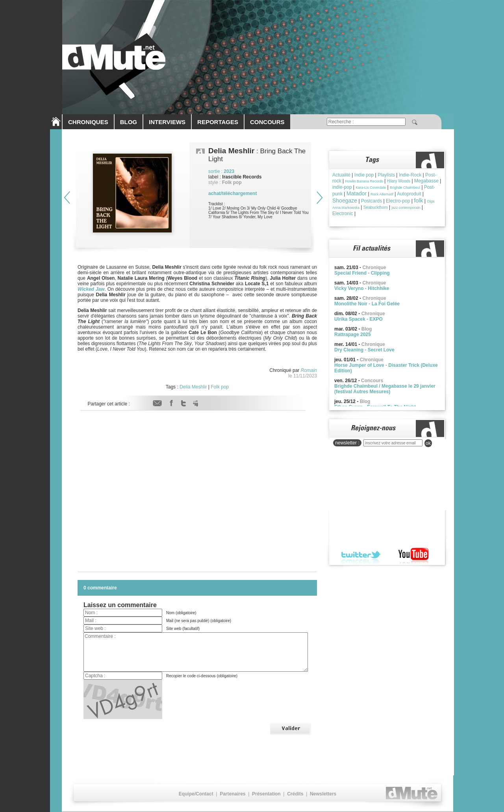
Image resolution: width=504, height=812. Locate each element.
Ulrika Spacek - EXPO (359, 319)
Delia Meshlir (193, 387)
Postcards (372, 201)
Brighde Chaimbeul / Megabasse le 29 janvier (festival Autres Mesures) (385, 389)
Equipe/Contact (196, 794)
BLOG (129, 122)
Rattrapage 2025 (353, 334)
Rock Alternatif (382, 194)
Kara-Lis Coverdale (371, 188)
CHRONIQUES (88, 122)
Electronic (343, 214)
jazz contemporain (406, 208)
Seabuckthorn (376, 207)
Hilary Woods (399, 181)
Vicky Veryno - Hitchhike (362, 288)
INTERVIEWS (167, 122)
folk (418, 200)
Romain (309, 370)
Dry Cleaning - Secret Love (364, 350)
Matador (357, 193)
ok (428, 443)
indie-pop (342, 187)
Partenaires (233, 794)
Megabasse (426, 181)
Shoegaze (345, 201)
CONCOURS (267, 122)
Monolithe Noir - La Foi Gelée (367, 304)
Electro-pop (398, 201)
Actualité (341, 175)
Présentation (266, 794)
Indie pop (364, 175)
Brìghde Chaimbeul (405, 188)
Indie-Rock (410, 175)
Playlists (386, 175)
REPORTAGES (218, 122)
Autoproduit (409, 194)
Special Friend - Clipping (362, 273)
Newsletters (323, 794)
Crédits (295, 794)
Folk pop (220, 387)
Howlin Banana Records (364, 181)
